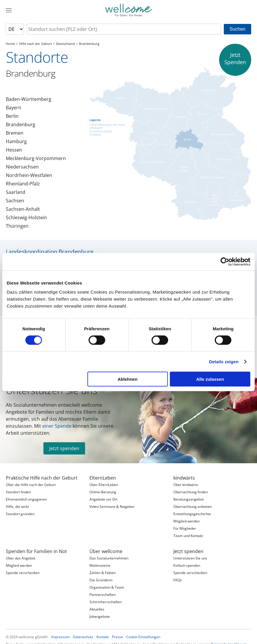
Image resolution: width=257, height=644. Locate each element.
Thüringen (17, 226)
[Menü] (9, 10)
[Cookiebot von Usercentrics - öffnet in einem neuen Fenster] (225, 262)
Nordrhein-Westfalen (29, 175)
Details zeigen (224, 361)
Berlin (12, 116)
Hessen (14, 150)
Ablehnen (128, 379)
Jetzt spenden (64, 448)
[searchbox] (124, 29)
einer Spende (57, 426)
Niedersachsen (22, 167)
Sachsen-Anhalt (23, 209)
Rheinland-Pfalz (23, 184)
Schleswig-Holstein (26, 217)
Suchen (237, 29)
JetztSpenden (235, 58)
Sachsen (15, 201)
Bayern (14, 108)
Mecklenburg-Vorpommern (36, 158)
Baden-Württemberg (29, 99)
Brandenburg (21, 124)
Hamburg (16, 141)
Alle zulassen (210, 379)
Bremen (15, 133)
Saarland (16, 192)
